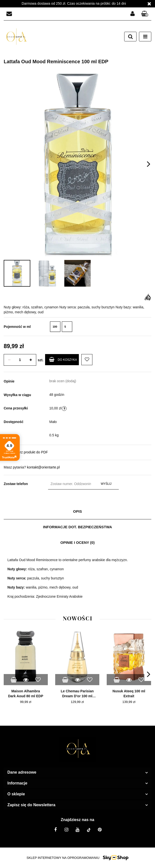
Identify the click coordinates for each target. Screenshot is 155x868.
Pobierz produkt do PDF (26, 452)
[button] (145, 14)
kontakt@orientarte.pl (43, 467)
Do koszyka (63, 359)
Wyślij (106, 484)
